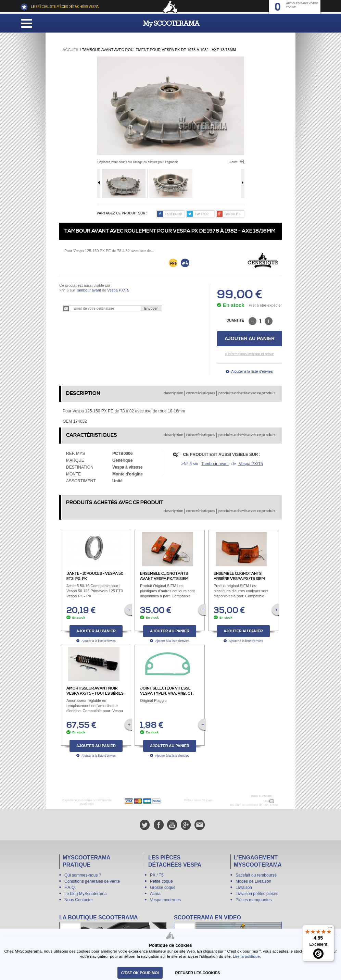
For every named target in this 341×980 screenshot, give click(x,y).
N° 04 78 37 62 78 (249, 801)
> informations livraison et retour (249, 354)
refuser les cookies (198, 973)
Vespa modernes (165, 900)
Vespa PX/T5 (118, 290)
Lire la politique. (247, 956)
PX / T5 (157, 875)
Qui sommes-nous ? (83, 875)
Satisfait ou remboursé (256, 875)
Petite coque (161, 881)
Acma (155, 894)
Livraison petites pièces (257, 894)
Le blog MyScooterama (85, 894)
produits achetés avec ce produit (247, 393)
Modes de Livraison (253, 881)
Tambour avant (89, 290)
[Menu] (330, 929)
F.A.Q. (70, 888)
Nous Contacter (79, 900)
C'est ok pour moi (140, 973)
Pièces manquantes (254, 900)
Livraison (244, 888)
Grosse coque (163, 888)
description (173, 393)
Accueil (71, 50)
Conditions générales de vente (92, 881)
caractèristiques (201, 393)
